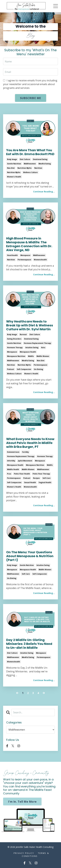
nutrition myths (14, 172)
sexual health (30, 482)
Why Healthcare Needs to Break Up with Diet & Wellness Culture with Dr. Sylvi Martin (30, 325)
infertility (11, 461)
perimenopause (24, 260)
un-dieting (38, 369)
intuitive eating (32, 348)
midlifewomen (30, 164)
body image (12, 159)
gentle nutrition (14, 164)
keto (43, 348)
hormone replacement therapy (37, 343)
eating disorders (14, 339)
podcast (11, 369)
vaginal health (45, 482)
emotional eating (40, 159)
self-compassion (24, 369)
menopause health (28, 352)
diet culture (25, 159)
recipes (36, 478)
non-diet (11, 168)
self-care (47, 478)
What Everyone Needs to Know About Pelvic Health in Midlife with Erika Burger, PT (30, 443)
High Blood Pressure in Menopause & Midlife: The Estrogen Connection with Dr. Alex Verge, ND (29, 244)
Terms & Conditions (35, 855)
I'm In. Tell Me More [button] (22, 802)
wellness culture (30, 172)
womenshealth (40, 260)
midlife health (13, 469)
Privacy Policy (24, 853)
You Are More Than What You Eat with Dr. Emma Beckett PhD (30, 152)
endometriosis (13, 452)
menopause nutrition (16, 356)
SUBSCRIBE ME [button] (31, 98)
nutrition (38, 168)
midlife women (43, 356)
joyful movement (25, 461)
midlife (31, 356)
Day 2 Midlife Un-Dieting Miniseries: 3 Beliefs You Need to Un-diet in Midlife (29, 644)
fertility (25, 452)
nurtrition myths (25, 168)
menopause (25, 255)
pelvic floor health (22, 474)
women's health (14, 177)
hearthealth (12, 255)
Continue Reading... (44, 192)
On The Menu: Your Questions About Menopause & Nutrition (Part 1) (30, 556)
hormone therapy (15, 348)
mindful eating (45, 164)
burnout (23, 334)
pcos (9, 474)
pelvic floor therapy (41, 474)
